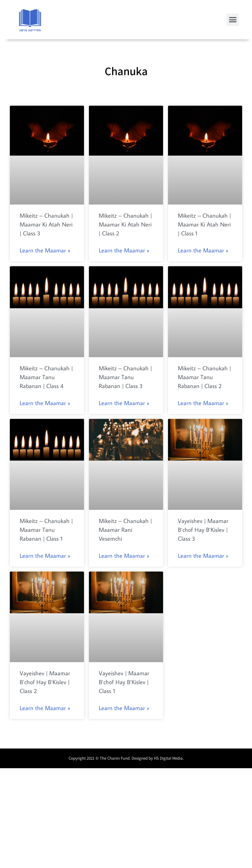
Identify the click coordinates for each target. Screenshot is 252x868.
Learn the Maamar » (45, 250)
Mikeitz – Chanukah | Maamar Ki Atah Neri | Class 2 (125, 224)
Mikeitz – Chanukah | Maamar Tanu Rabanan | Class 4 (46, 377)
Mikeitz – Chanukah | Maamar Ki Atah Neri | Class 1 (204, 224)
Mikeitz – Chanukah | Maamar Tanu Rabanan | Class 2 (204, 377)
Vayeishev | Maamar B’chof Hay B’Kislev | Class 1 (124, 682)
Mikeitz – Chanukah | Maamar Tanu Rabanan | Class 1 (46, 530)
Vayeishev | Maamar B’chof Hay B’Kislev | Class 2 (45, 682)
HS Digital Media (168, 758)
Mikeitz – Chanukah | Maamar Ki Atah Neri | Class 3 (46, 224)
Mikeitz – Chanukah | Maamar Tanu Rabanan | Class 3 (125, 377)
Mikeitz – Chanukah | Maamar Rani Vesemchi (125, 530)
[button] (233, 20)
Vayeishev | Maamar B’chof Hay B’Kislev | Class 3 (203, 530)
